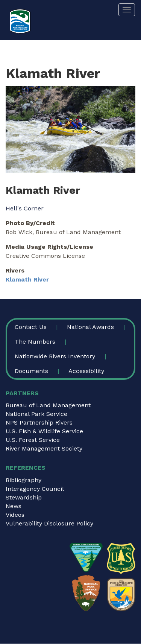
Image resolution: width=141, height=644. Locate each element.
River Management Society (44, 448)
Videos (15, 515)
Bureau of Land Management (48, 405)
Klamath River (27, 279)
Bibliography (23, 480)
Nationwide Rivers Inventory (55, 356)
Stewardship (24, 497)
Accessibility (86, 371)
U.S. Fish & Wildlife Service (44, 431)
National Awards (90, 327)
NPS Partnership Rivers (39, 422)
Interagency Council (35, 489)
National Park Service (36, 414)
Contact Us (31, 327)
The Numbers (35, 342)
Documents (31, 371)
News (14, 506)
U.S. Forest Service (33, 440)
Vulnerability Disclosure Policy (49, 523)
